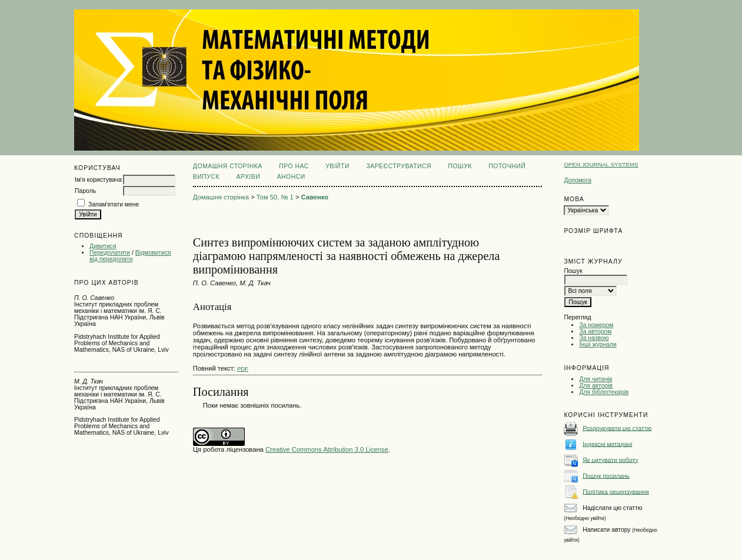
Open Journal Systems (601, 164)
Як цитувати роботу (610, 460)
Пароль (85, 191)
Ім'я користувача (98, 180)
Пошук (460, 166)
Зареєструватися (399, 166)
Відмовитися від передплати (130, 256)
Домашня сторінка (228, 166)
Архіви (248, 177)
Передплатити (110, 253)
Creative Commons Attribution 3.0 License (327, 449)
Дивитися (103, 246)
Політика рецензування (615, 491)
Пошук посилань (606, 476)
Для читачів (595, 379)
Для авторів (596, 386)
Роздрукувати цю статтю (617, 428)
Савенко (315, 197)
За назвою (594, 338)
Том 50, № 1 (275, 197)
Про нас (294, 166)
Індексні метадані (607, 444)
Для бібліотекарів (604, 392)
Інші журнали (598, 344)
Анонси (291, 177)
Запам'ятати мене (114, 204)
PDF (243, 369)
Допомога (578, 180)
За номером (596, 325)
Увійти (337, 166)
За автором (595, 331)
